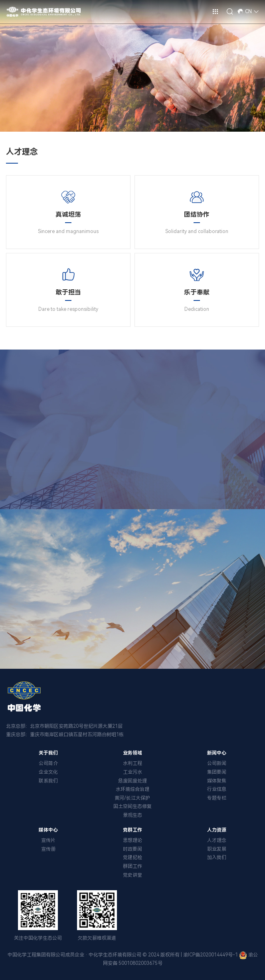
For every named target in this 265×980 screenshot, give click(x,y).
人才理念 (217, 840)
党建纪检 (132, 857)
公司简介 (48, 763)
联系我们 (48, 781)
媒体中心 (48, 830)
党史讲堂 (132, 875)
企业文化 (48, 772)
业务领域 (132, 753)
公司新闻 (217, 763)
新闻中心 (217, 753)
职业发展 (217, 849)
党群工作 (132, 830)
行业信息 (217, 789)
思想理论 (132, 840)
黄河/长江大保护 (132, 798)
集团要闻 (217, 772)
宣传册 (48, 849)
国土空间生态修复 (132, 806)
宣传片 (48, 840)
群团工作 (132, 866)
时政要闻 (132, 849)
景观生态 (132, 815)
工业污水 (132, 772)
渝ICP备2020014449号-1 (211, 955)
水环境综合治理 (132, 789)
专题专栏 (217, 798)
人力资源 (217, 830)
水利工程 (132, 763)
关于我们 (48, 753)
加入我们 (217, 857)
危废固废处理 (132, 781)
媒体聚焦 (217, 781)
